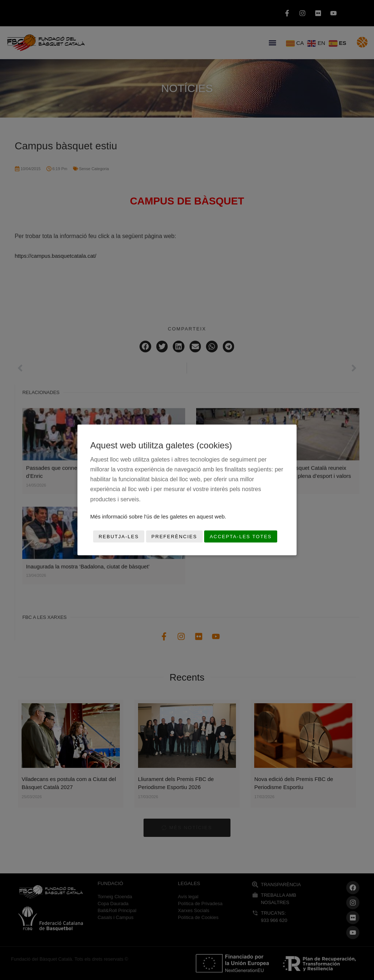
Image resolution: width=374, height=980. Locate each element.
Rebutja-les (119, 537)
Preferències (174, 537)
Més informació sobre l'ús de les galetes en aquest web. (158, 516)
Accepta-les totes (241, 537)
